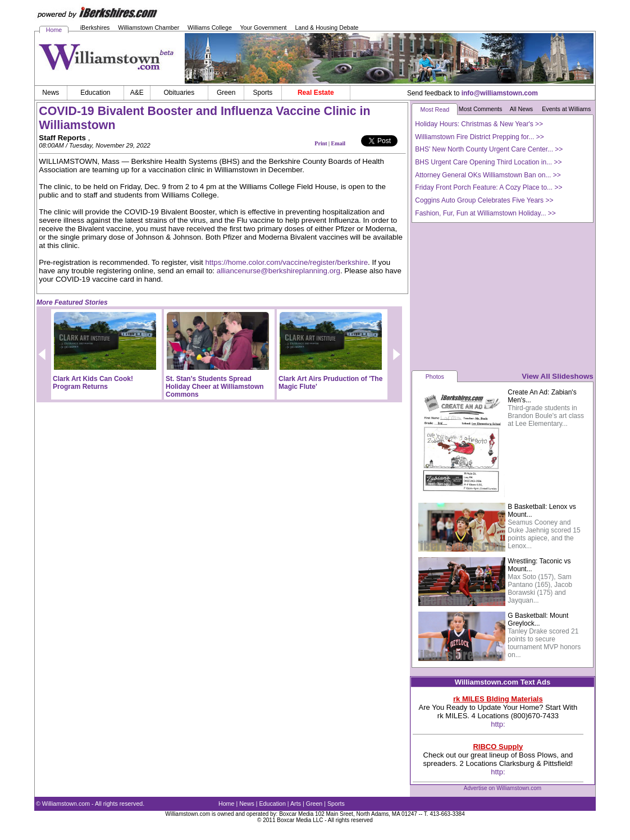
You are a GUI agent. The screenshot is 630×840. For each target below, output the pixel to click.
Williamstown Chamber (149, 27)
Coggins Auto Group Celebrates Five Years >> (484, 200)
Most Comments (481, 109)
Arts (296, 804)
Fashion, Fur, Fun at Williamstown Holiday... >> (485, 213)
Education (273, 804)
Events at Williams (566, 109)
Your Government (263, 27)
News (247, 804)
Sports (336, 804)
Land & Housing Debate (327, 27)
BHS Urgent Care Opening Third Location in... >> (488, 162)
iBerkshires (95, 27)
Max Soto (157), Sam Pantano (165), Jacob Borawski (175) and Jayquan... (540, 589)
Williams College (210, 27)
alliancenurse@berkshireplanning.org (279, 271)
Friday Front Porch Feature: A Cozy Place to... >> (489, 187)
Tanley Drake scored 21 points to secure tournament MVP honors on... (544, 643)
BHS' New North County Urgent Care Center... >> (489, 149)
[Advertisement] (503, 296)
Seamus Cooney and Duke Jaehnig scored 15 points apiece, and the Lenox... (544, 534)
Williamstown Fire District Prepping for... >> (479, 137)
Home (54, 30)
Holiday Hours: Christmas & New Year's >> (479, 124)
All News (521, 109)
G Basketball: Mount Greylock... (538, 619)
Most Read (435, 109)
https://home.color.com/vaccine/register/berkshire (286, 262)
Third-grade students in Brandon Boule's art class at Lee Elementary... (546, 416)
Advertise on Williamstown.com (503, 788)
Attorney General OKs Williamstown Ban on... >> (488, 175)
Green (314, 804)
